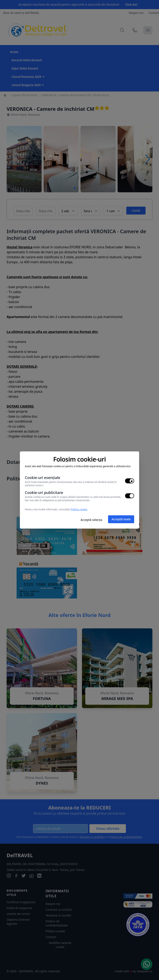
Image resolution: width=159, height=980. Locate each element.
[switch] (130, 481)
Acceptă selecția (91, 520)
